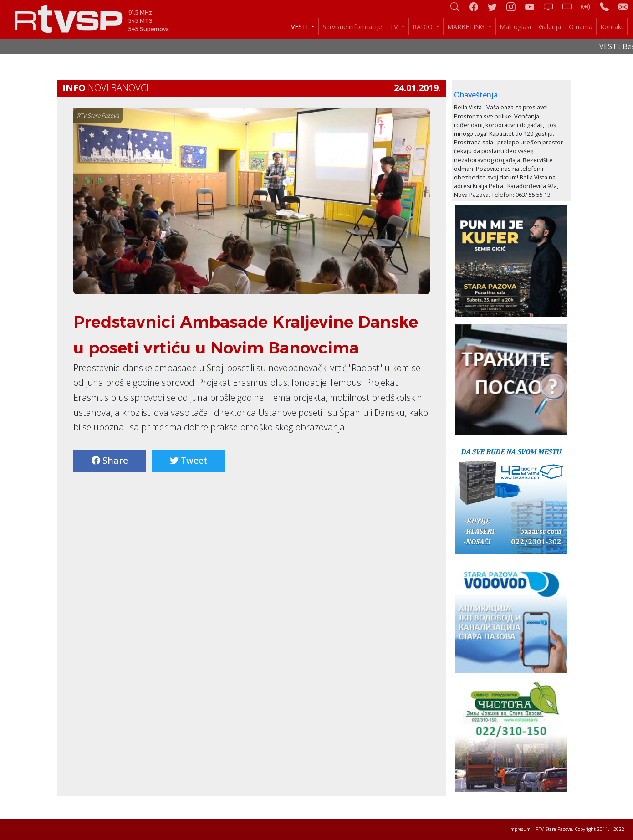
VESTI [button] (300, 27)
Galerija (550, 27)
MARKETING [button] (467, 27)
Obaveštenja (476, 95)
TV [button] (395, 27)
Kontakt (612, 27)
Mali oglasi (515, 27)
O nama (581, 27)
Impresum (520, 829)
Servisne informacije (352, 27)
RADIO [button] (424, 27)
